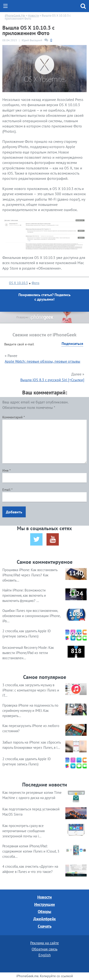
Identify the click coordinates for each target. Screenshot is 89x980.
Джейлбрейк (44, 919)
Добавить (14, 512)
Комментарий (14, 417)
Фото (36, 283)
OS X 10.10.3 (18, 283)
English (45, 955)
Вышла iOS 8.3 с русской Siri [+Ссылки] (52, 380)
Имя (6, 470)
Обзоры (44, 912)
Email (7, 490)
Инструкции (44, 904)
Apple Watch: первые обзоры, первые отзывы (42, 361)
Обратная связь (44, 949)
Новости (44, 897)
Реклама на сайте (44, 943)
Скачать (45, 926)
